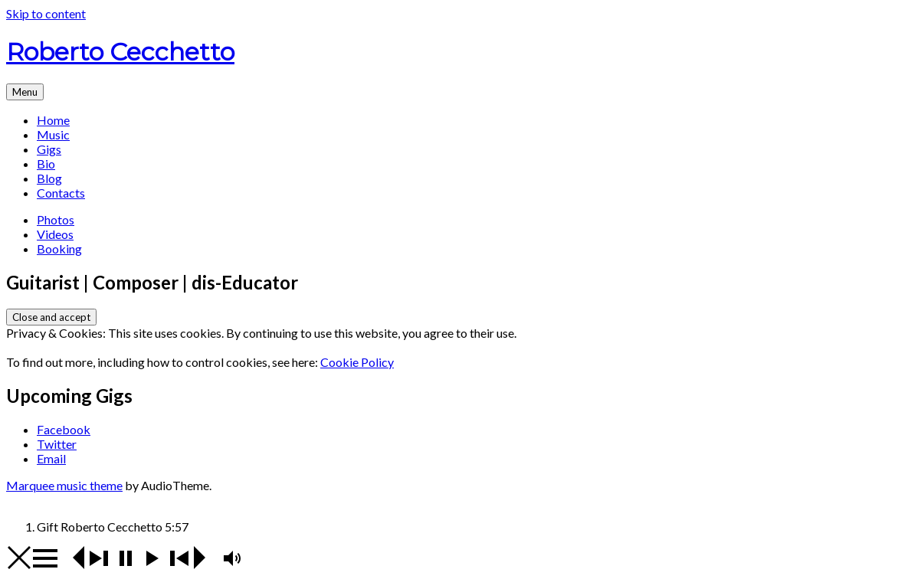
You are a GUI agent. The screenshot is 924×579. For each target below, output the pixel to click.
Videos (55, 234)
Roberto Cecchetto (120, 52)
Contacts (61, 193)
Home (53, 120)
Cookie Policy (357, 362)
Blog (49, 178)
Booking (59, 249)
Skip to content (46, 13)
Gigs (49, 149)
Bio (46, 164)
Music (53, 134)
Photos (56, 219)
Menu (25, 92)
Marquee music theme (64, 485)
